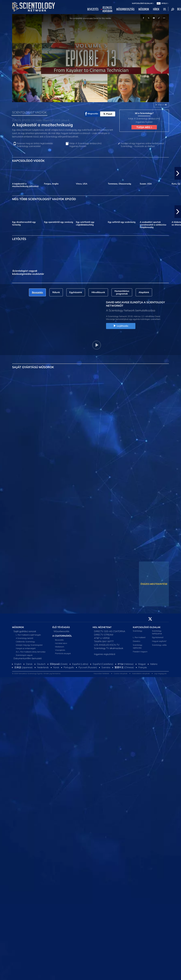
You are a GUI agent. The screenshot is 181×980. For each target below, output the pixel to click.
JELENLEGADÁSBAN (107, 9)
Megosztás (92, 114)
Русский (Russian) (88, 667)
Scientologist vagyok (24, 655)
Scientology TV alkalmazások (109, 648)
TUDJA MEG (144, 127)
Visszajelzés (60, 650)
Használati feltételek (101, 673)
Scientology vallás (159, 645)
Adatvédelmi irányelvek (141, 673)
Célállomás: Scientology (25, 642)
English (18, 664)
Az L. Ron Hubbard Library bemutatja (31, 652)
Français (143, 667)
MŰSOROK (144, 9)
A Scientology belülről (24, 638)
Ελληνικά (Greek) (59, 664)
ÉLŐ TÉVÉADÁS (61, 627)
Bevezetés (59, 640)
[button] (178, 173)
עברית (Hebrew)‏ (126, 664)
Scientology (138, 631)
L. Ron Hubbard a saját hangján (28, 635)
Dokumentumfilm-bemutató (28, 658)
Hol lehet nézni (61, 643)
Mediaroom (60, 647)
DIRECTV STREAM (104, 635)
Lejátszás (121, 326)
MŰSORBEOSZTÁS (125, 9)
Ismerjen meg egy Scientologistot (29, 645)
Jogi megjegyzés (160, 673)
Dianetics (137, 641)
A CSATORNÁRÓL (62, 636)
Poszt (108, 114)
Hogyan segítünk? (159, 641)
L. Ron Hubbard (139, 637)
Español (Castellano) (103, 664)
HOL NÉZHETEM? (102, 627)
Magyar (142, 664)
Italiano (154, 664)
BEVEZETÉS (93, 9)
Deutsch (41, 664)
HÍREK (156, 9)
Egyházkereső (158, 637)
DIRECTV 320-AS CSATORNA (110, 631)
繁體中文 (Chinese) (124, 667)
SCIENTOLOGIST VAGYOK (29, 112)
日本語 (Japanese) (24, 667)
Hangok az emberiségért (26, 648)
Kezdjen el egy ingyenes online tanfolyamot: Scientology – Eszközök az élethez (143, 145)
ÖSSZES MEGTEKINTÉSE (154, 584)
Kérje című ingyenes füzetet (86, 145)
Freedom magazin (140, 652)
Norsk (56, 667)
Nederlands (43, 667)
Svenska (106, 667)
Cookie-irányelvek (121, 673)
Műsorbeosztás (62, 631)
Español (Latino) (80, 664)
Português (69, 667)
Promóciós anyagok (63, 653)
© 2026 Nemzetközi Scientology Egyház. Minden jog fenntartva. (36, 673)
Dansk (29, 664)
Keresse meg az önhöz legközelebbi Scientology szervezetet (35, 145)
